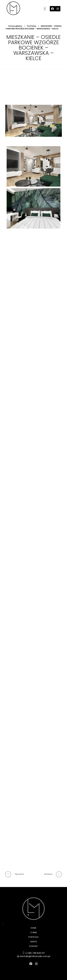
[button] (45, 9)
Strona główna (15, 26)
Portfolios (32, 26)
